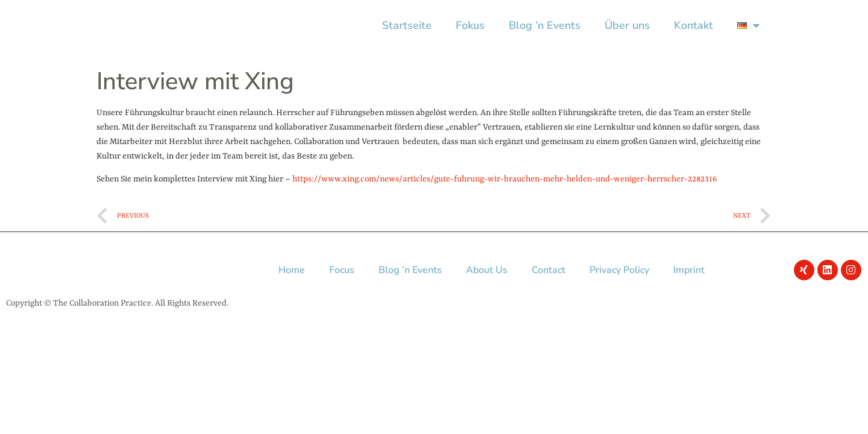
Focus (342, 270)
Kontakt (693, 25)
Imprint (689, 270)
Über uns (627, 25)
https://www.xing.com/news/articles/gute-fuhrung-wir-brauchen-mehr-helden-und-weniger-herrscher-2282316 (505, 179)
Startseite (407, 25)
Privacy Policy (619, 270)
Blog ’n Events (545, 25)
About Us (487, 270)
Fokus (470, 25)
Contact (549, 270)
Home (292, 270)
